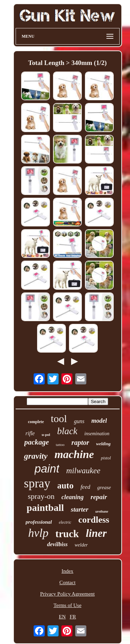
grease (104, 487)
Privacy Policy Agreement (67, 594)
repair (99, 497)
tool (59, 418)
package (37, 442)
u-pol (46, 435)
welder (81, 545)
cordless (94, 520)
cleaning (72, 497)
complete (36, 422)
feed (85, 487)
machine (74, 454)
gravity (36, 456)
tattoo (60, 445)
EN (62, 617)
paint (47, 469)
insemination (97, 434)
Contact (67, 582)
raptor (80, 442)
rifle (30, 433)
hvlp (38, 533)
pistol (106, 458)
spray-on (41, 496)
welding (103, 444)
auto (65, 486)
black (67, 431)
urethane (102, 511)
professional (39, 522)
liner (96, 533)
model (99, 421)
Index (67, 571)
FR (73, 617)
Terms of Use (67, 605)
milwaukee (83, 471)
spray (37, 483)
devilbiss (58, 544)
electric (65, 522)
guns (79, 421)
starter (80, 509)
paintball (45, 508)
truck (67, 534)
